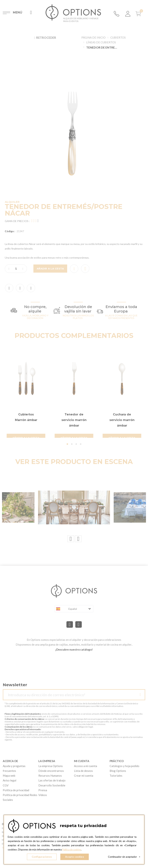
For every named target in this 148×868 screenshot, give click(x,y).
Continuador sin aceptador (124, 857)
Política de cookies (72, 850)
